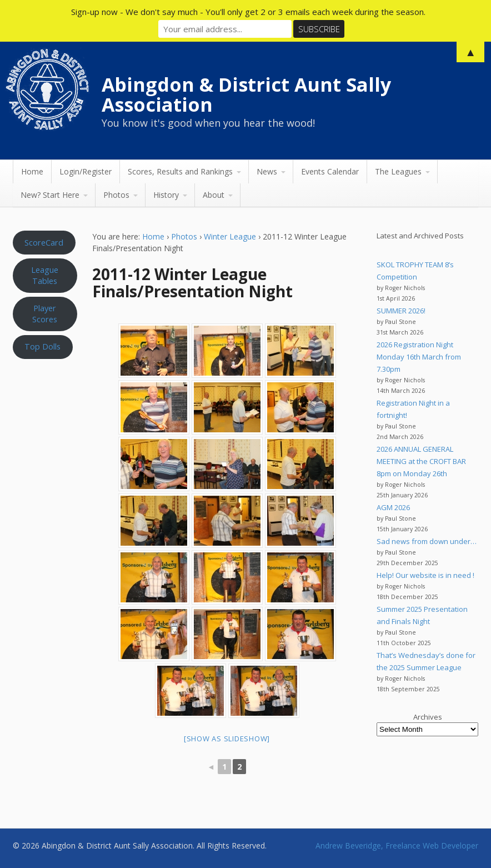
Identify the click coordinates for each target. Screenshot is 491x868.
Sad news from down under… (427, 541)
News (267, 171)
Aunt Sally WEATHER (45, 417)
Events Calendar (330, 171)
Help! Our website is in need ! (425, 575)
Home (32, 171)
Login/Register (86, 171)
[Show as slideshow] (227, 739)
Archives (428, 717)
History (166, 195)
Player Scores (45, 313)
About (214, 195)
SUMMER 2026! (401, 311)
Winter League (230, 236)
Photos (116, 195)
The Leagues (398, 171)
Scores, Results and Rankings (180, 171)
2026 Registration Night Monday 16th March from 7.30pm (419, 357)
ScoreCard (44, 242)
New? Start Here (50, 195)
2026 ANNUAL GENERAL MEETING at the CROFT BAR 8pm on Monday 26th (421, 461)
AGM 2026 (393, 507)
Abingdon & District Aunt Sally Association (246, 94)
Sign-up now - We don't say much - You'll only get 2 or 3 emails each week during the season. (248, 12)
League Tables (45, 275)
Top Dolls (42, 346)
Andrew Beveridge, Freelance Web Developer (397, 845)
